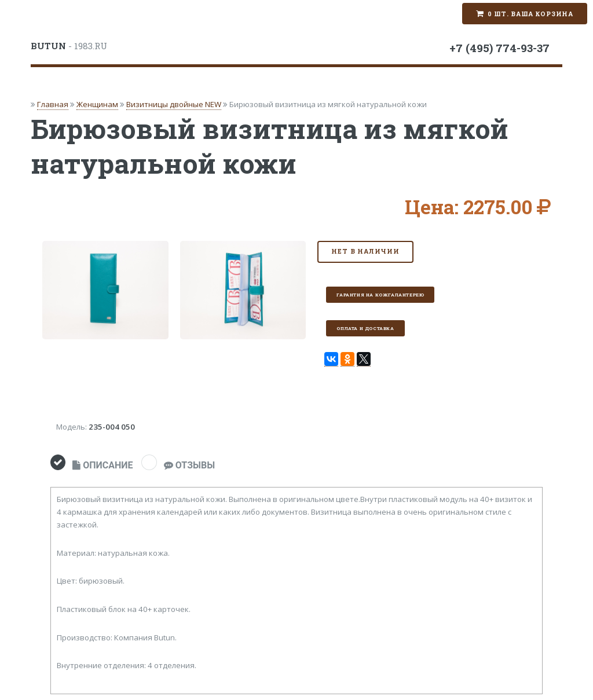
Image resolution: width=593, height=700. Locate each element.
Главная (53, 104)
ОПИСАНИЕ (103, 465)
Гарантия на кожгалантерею (380, 295)
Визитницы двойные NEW (174, 104)
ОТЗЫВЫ (189, 465)
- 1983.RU (69, 46)
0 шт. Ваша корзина (530, 14)
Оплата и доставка (365, 328)
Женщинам (97, 104)
